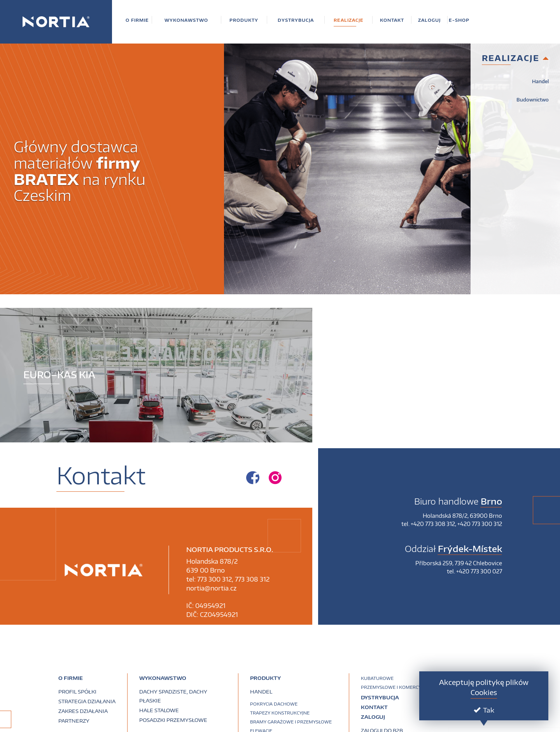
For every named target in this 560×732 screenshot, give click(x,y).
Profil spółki (77, 692)
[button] (137, 20)
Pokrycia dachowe (274, 704)
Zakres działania (83, 711)
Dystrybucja (380, 697)
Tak (484, 710)
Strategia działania (87, 701)
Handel (540, 81)
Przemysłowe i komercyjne (395, 687)
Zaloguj (373, 717)
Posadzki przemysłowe (173, 720)
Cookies (484, 692)
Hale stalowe (159, 710)
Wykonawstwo (163, 678)
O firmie (71, 678)
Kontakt (374, 707)
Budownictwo (533, 100)
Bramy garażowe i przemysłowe (291, 722)
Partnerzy (74, 721)
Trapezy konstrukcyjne (280, 713)
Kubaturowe (377, 678)
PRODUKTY (265, 678)
